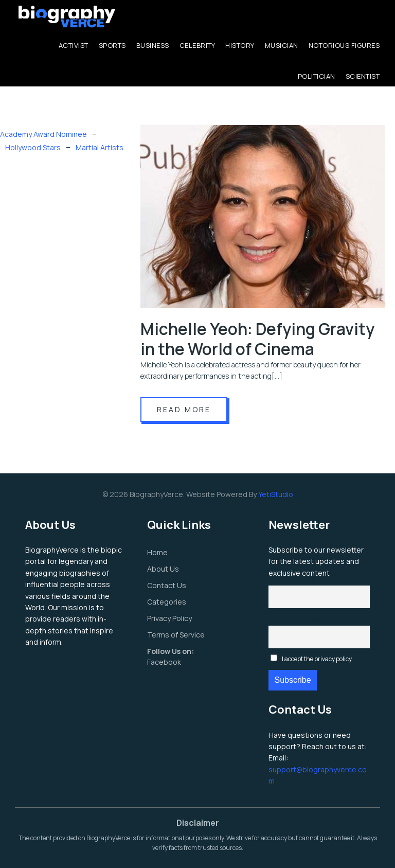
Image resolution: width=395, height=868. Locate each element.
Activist (74, 45)
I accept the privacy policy (311, 659)
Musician (282, 45)
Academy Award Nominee (43, 134)
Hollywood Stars (33, 147)
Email (319, 619)
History (240, 45)
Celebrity (197, 45)
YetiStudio (276, 494)
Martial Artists (100, 147)
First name (319, 579)
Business (153, 45)
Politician (317, 76)
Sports (112, 45)
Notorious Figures (344, 45)
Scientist (363, 76)
